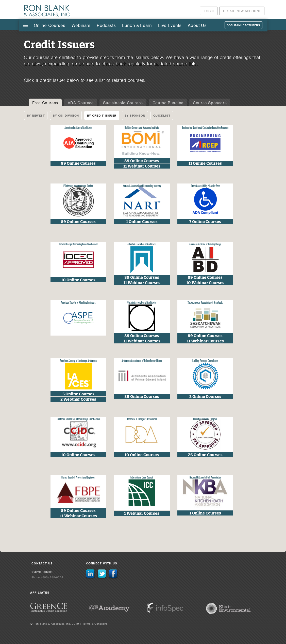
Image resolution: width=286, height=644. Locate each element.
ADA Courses (81, 103)
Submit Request (42, 572)
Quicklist (162, 116)
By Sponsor (135, 116)
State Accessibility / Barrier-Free (205, 186)
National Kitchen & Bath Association (205, 478)
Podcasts (106, 25)
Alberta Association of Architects (142, 244)
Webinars (81, 25)
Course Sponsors (210, 103)
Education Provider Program (205, 419)
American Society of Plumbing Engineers (78, 303)
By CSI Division (66, 116)
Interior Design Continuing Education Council (78, 244)
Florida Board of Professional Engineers (78, 478)
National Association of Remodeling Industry (142, 186)
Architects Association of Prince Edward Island (142, 361)
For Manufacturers (243, 25)
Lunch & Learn (137, 25)
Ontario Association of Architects (142, 303)
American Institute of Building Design (205, 244)
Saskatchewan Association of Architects (205, 303)
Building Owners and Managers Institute (142, 128)
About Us (197, 25)
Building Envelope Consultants (205, 361)
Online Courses (50, 25)
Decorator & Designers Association (142, 419)
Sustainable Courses (123, 103)
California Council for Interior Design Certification (78, 419)
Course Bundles (168, 103)
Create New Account (242, 11)
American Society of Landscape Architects (78, 361)
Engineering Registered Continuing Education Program (205, 128)
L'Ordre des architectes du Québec (78, 186)
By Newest (36, 116)
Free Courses (45, 103)
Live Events (170, 25)
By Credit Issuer (102, 116)
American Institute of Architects (78, 128)
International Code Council (142, 478)
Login (209, 11)
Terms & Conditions (95, 624)
